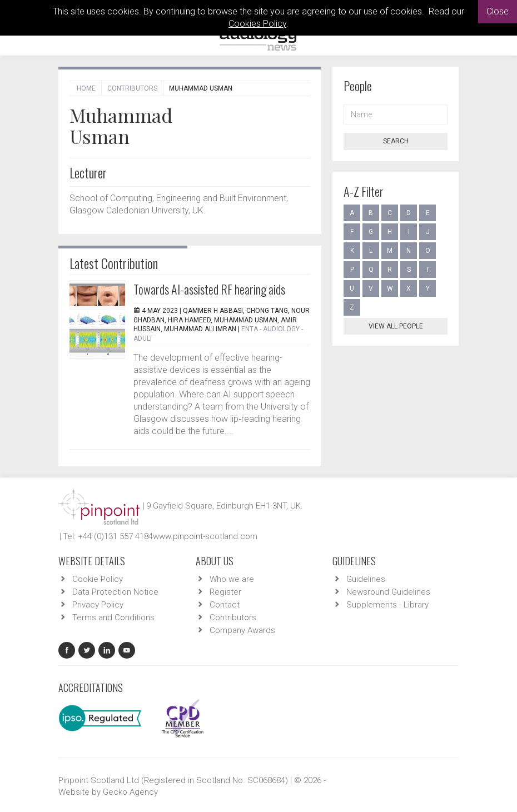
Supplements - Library (387, 605)
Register (225, 592)
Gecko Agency (130, 792)
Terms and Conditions (113, 617)
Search (396, 141)
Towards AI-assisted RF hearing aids (209, 289)
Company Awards (242, 630)
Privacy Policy (98, 605)
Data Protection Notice (115, 592)
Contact (225, 605)
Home (86, 88)
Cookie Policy (98, 579)
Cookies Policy (257, 24)
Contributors (132, 88)
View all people (396, 326)
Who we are (232, 579)
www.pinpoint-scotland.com (205, 536)
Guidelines (366, 579)
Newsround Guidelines (388, 592)
